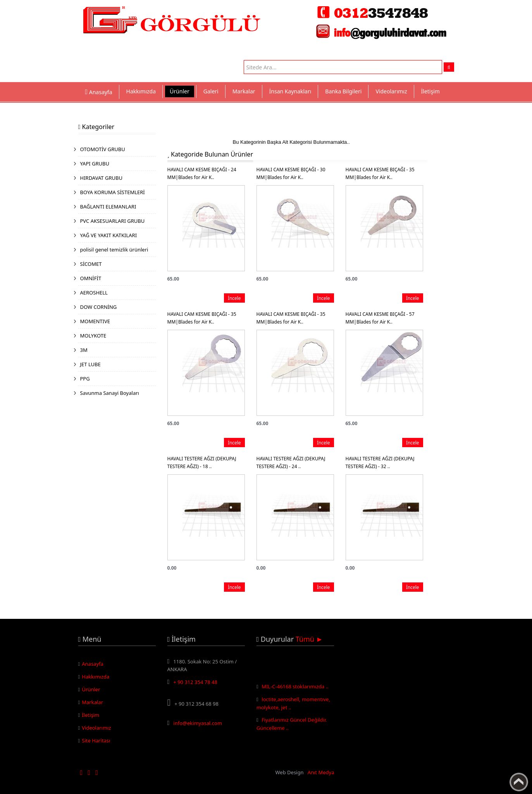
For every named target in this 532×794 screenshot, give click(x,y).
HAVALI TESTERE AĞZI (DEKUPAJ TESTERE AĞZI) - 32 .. (380, 462)
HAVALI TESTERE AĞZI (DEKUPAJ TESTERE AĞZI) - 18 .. (202, 462)
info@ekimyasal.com (198, 723)
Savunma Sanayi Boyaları (110, 393)
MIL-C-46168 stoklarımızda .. (295, 688)
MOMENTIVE (95, 321)
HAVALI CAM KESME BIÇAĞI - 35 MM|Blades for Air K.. (380, 173)
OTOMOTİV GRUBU (103, 149)
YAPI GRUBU (95, 164)
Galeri (211, 91)
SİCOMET (91, 264)
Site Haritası (96, 741)
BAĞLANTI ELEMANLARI (108, 207)
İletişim (430, 91)
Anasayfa (93, 664)
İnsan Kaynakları (290, 91)
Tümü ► (309, 639)
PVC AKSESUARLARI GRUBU (113, 221)
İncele (234, 298)
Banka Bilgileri (343, 91)
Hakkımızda (141, 91)
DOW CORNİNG (99, 307)
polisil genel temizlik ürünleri (114, 250)
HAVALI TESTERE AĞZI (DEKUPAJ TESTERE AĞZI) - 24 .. (291, 462)
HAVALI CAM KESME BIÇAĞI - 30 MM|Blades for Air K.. (291, 173)
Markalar (244, 91)
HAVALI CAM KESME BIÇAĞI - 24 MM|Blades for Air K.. (202, 173)
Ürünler (180, 91)
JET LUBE (90, 364)
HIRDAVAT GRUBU (101, 178)
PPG (85, 379)
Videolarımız (391, 91)
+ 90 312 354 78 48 (195, 682)
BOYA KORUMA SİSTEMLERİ (113, 192)
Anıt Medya (321, 772)
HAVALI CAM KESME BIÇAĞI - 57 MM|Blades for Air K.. (380, 318)
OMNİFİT (91, 278)
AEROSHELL (94, 293)
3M (84, 350)
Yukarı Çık (519, 782)
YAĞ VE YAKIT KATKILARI (109, 235)
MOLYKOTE (93, 336)
